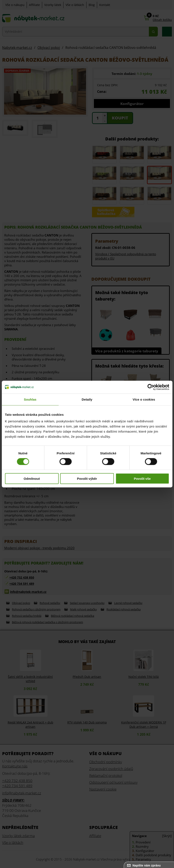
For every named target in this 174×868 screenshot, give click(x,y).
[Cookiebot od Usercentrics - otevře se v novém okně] (150, 387)
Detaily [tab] (87, 399)
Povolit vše (142, 479)
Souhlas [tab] (30, 399)
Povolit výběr (87, 479)
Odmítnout (32, 479)
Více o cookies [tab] (144, 399)
